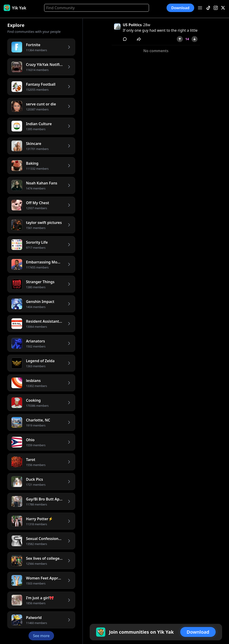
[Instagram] (216, 8)
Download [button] (180, 8)
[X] (223, 8)
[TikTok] (208, 8)
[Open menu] (200, 8)
